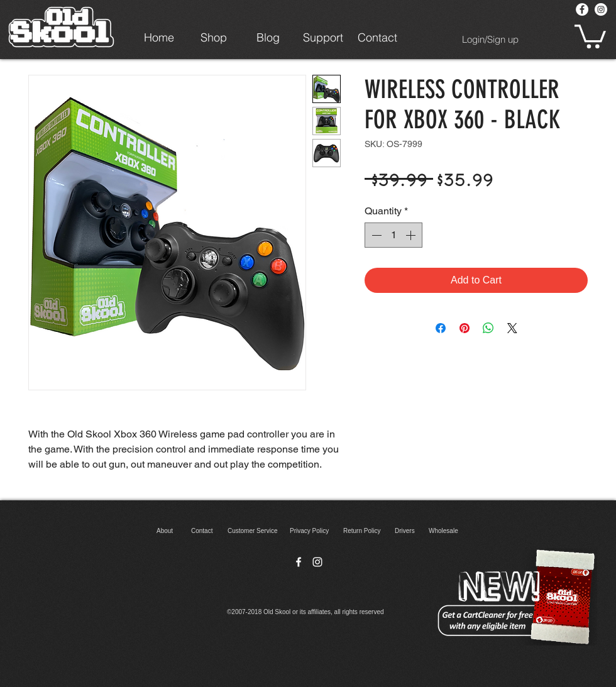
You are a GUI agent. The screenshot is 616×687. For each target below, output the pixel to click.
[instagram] (317, 562)
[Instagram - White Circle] (601, 9)
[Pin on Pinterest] (465, 328)
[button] (590, 35)
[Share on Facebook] (441, 328)
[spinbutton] (393, 235)
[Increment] (412, 235)
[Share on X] (512, 328)
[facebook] (299, 562)
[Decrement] (375, 235)
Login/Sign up (490, 39)
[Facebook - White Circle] (582, 9)
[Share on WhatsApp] (488, 328)
